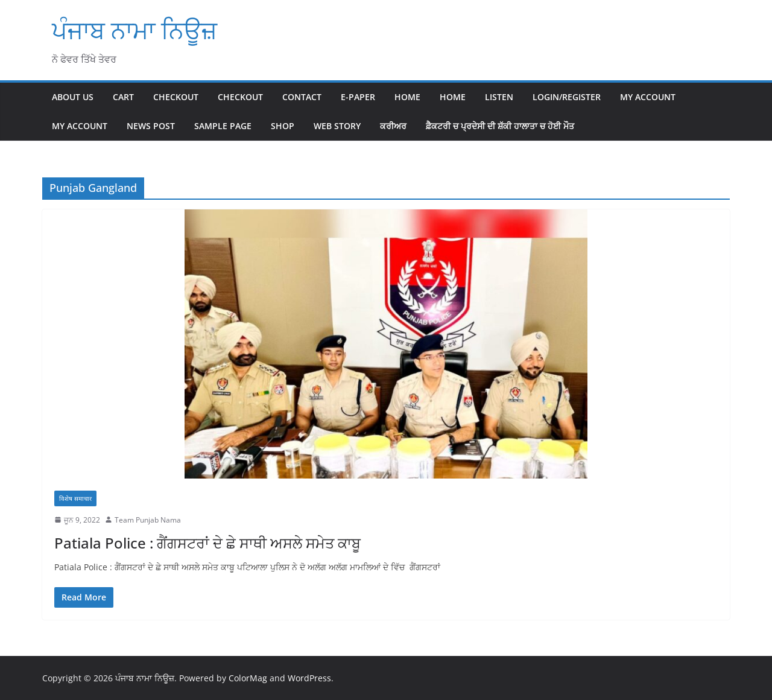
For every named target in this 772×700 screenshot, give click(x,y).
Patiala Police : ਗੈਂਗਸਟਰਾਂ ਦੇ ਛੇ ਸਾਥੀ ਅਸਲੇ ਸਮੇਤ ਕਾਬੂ (207, 543)
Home (407, 97)
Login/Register (567, 97)
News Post (151, 126)
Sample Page (223, 126)
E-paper (358, 97)
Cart (123, 97)
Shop (283, 126)
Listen (499, 97)
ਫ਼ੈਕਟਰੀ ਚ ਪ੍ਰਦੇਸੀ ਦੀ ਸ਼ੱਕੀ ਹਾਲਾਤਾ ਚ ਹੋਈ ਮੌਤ (500, 126)
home (453, 97)
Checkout (176, 97)
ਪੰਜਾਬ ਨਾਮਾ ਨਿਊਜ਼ (134, 30)
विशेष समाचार (75, 498)
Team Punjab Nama (148, 520)
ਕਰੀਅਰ (393, 126)
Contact (302, 97)
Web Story (337, 126)
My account (648, 97)
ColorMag (248, 678)
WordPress (309, 678)
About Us (73, 97)
